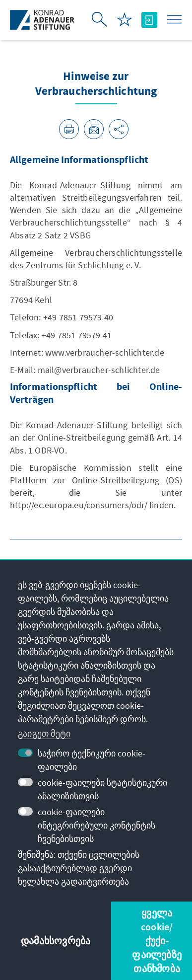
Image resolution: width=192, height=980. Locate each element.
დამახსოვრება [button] (56, 941)
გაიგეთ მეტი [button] (44, 733)
